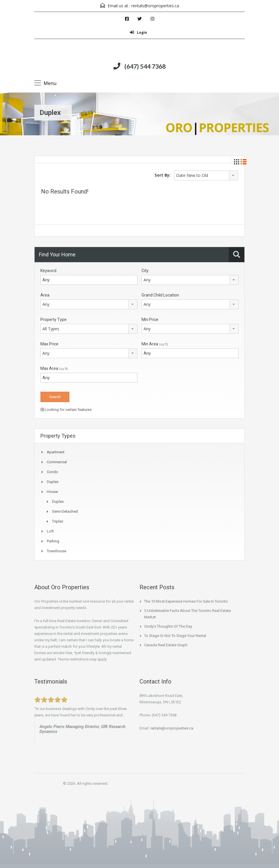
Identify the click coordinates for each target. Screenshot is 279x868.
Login (138, 32)
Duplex (53, 482)
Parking (53, 541)
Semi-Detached (65, 511)
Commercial (57, 462)
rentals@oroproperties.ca (155, 6)
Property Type (53, 319)
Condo (52, 472)
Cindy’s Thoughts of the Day (168, 626)
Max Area (54, 368)
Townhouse (57, 551)
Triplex (58, 521)
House (52, 492)
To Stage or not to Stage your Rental (175, 636)
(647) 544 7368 (145, 66)
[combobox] (206, 175)
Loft (50, 531)
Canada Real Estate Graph (166, 645)
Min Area (155, 344)
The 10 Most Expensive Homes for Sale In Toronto (186, 601)
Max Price (49, 344)
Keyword (48, 271)
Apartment (56, 452)
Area (45, 295)
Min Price (150, 319)
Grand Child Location (160, 295)
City (145, 271)
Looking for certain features (66, 410)
